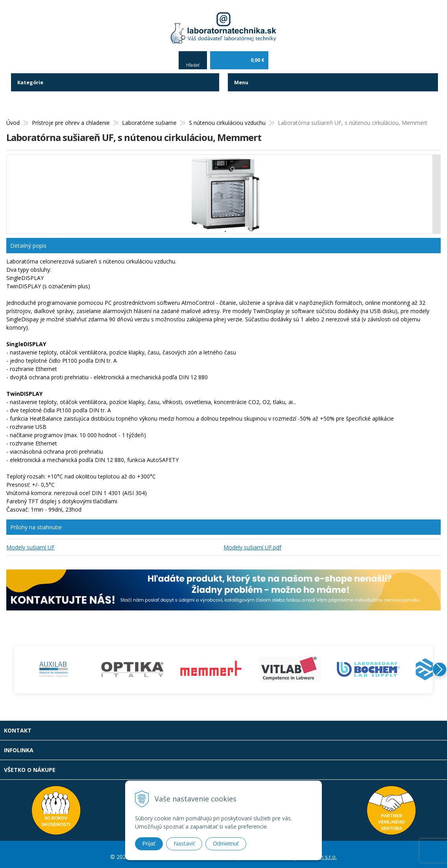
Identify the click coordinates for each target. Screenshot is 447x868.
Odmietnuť (226, 844)
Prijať (149, 844)
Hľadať (193, 60)
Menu (242, 78)
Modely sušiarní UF (30, 542)
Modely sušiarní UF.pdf (252, 542)
